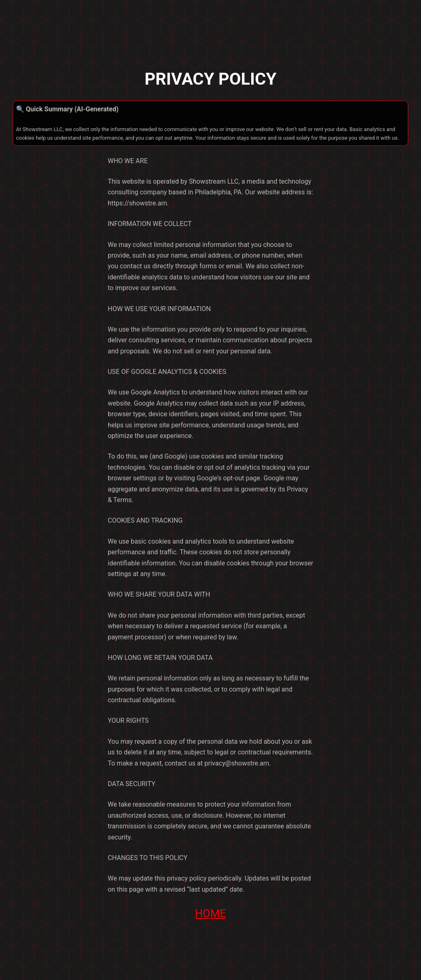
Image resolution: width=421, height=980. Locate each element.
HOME (210, 913)
